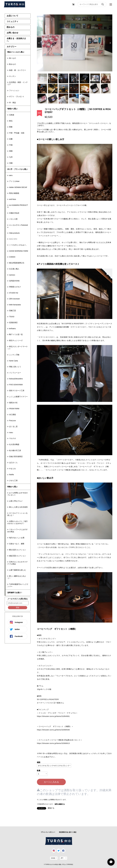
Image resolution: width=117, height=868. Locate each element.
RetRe (12, 475)
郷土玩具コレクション (18, 550)
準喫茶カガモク (15, 287)
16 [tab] (53, 99)
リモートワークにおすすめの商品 (17, 531)
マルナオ (13, 438)
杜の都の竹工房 (15, 450)
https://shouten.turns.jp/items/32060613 (53, 743)
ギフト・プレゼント (17, 96)
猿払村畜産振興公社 (17, 263)
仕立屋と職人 (14, 269)
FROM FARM (14, 409)
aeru (11, 175)
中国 (11, 145)
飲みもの (13, 64)
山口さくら (13, 463)
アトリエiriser (14, 181)
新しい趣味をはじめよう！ (17, 577)
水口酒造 (13, 415)
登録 (18, 607)
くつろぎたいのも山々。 (18, 245)
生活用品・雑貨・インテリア (17, 83)
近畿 (11, 139)
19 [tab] (85, 99)
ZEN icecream (14, 299)
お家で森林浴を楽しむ (18, 570)
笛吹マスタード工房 (17, 391)
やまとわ (13, 469)
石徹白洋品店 (14, 213)
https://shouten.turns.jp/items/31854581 (53, 716)
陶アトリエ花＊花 (16, 334)
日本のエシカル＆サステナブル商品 (17, 563)
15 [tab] (42, 99)
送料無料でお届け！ (15, 593)
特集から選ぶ (12, 487)
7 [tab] (106, 78)
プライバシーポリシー (48, 832)
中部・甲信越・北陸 (17, 133)
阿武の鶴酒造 (14, 193)
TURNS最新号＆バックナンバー (18, 585)
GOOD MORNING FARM (19, 251)
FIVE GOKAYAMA (16, 385)
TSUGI (12, 317)
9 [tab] (53, 89)
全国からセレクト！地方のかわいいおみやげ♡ (17, 522)
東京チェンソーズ (16, 340)
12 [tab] (85, 89)
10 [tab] (63, 89)
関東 (11, 127)
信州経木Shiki (14, 281)
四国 (11, 151)
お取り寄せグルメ (16, 501)
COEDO (12, 257)
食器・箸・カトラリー (18, 70)
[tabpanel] (75, 43)
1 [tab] (42, 78)
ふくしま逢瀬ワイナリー (18, 397)
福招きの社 (13, 403)
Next (110, 43)
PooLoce (12, 421)
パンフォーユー (15, 373)
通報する (51, 808)
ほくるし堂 (13, 426)
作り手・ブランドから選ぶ (17, 169)
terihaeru (12, 329)
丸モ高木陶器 (14, 444)
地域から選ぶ (12, 109)
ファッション (14, 90)
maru (11, 432)
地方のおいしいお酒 (17, 538)
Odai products (14, 233)
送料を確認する (60, 804)
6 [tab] (95, 78)
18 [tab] (74, 99)
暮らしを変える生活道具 (18, 507)
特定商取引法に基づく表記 (68, 832)
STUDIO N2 (14, 293)
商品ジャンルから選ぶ (16, 52)
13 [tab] (95, 89)
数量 (39, 771)
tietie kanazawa (15, 305)
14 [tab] (106, 89)
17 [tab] (63, 99)
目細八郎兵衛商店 (16, 456)
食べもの (13, 58)
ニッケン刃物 (14, 355)
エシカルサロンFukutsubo (18, 226)
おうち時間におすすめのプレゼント (17, 494)
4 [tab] (74, 78)
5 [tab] (85, 78)
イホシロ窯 (13, 219)
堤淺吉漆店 (13, 322)
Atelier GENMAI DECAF (18, 187)
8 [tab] (42, 89)
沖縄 (11, 163)
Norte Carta (13, 361)
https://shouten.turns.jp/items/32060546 (53, 730)
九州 (11, 157)
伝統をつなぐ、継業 (17, 544)
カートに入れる (51, 782)
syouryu (12, 275)
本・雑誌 (13, 103)
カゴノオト (13, 239)
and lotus (13, 199)
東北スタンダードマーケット (17, 348)
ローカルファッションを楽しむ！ (17, 514)
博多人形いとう (15, 367)
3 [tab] (63, 78)
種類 (39, 762)
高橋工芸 (13, 311)
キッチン (13, 76)
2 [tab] (53, 78)
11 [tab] (74, 89)
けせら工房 (13, 480)
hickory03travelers (16, 379)
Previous (39, 43)
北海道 (12, 115)
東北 (11, 121)
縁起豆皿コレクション (18, 556)
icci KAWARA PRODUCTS (18, 206)
